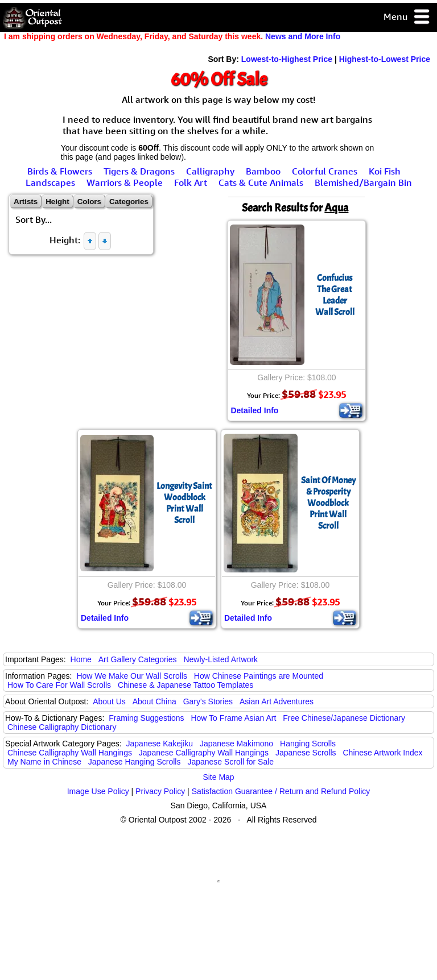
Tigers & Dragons (139, 171)
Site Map (218, 777)
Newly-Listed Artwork (220, 659)
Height (57, 202)
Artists (26, 202)
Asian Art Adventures (277, 701)
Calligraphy (210, 171)
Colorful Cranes (325, 171)
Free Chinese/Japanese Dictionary (344, 718)
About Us (109, 701)
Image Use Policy (98, 791)
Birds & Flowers (60, 171)
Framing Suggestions (146, 718)
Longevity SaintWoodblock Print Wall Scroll (184, 503)
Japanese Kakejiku (160, 744)
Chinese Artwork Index (383, 753)
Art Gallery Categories (138, 659)
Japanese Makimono (236, 744)
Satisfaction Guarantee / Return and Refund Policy (281, 791)
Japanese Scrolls (306, 753)
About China (154, 701)
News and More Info (303, 36)
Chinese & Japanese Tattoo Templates (185, 685)
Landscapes (50, 182)
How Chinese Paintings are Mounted (259, 676)
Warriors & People (125, 182)
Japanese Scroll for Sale (230, 762)
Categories (129, 202)
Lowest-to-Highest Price (287, 59)
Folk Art (191, 182)
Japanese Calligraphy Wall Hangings (204, 753)
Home (81, 659)
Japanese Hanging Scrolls (135, 762)
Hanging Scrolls (308, 744)
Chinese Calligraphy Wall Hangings (70, 753)
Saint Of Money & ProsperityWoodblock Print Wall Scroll (328, 503)
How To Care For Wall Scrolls (59, 685)
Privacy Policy (160, 791)
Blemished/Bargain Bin (363, 182)
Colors (89, 202)
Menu (407, 17)
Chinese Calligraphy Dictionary (62, 727)
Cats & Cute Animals (261, 182)
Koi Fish (385, 171)
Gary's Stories (208, 701)
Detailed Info (254, 410)
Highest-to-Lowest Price (385, 59)
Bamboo (263, 171)
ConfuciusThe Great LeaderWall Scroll (335, 295)
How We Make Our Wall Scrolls (131, 676)
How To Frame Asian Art (233, 718)
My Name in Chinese (44, 762)
